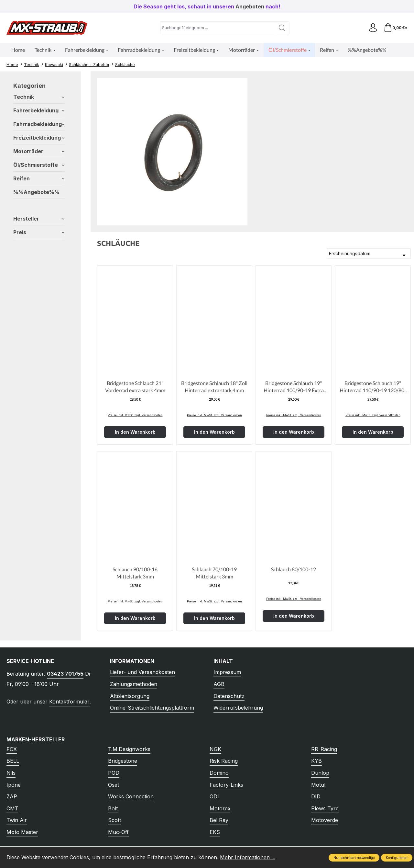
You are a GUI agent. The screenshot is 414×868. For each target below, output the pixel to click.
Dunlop (320, 773)
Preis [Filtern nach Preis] (39, 232)
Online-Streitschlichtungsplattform (152, 708)
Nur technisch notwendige (354, 858)
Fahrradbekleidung (39, 124)
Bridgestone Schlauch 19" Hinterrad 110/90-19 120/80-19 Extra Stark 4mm (373, 387)
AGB (219, 684)
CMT (12, 808)
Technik (39, 97)
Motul (318, 785)
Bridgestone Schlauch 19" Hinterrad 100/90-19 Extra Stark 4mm (294, 387)
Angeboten (250, 6)
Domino (219, 773)
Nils (11, 773)
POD (114, 773)
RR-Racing (324, 749)
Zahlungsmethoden (134, 684)
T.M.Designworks (129, 749)
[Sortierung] (369, 254)
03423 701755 (65, 674)
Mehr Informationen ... (248, 857)
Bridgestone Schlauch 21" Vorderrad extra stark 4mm (135, 387)
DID (316, 796)
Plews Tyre (325, 808)
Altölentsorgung (130, 696)
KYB (316, 761)
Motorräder (39, 151)
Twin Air (17, 820)
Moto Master (22, 832)
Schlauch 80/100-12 (294, 569)
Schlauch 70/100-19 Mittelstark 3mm (214, 573)
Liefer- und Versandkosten (142, 672)
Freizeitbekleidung (39, 138)
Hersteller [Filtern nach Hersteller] (39, 219)
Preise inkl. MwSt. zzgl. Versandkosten (135, 415)
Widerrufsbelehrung (238, 708)
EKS (215, 832)
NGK (215, 749)
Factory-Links (226, 785)
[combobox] (217, 28)
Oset (114, 785)
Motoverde (325, 820)
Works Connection (131, 796)
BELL (13, 761)
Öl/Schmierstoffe (39, 165)
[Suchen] (281, 28)
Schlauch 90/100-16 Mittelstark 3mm (135, 573)
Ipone (14, 785)
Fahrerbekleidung (39, 110)
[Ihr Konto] (371, 28)
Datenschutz (229, 696)
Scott (114, 820)
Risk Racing (224, 761)
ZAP (12, 796)
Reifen (39, 178)
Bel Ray (219, 820)
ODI (214, 796)
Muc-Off (118, 832)
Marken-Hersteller (36, 739)
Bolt (113, 808)
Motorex (220, 808)
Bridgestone (123, 761)
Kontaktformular (69, 702)
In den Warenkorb (135, 432)
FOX (12, 749)
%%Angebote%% (36, 192)
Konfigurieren (397, 858)
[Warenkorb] (395, 28)
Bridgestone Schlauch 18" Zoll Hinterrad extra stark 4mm (214, 387)
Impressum (227, 672)
